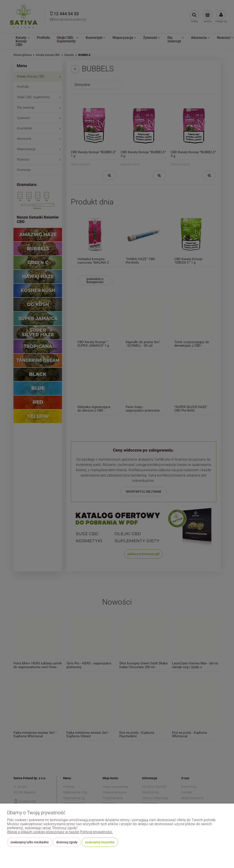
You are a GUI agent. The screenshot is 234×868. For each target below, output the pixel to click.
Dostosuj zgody (67, 842)
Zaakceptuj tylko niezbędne (30, 842)
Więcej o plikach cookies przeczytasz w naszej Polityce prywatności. (60, 832)
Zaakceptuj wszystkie (100, 842)
